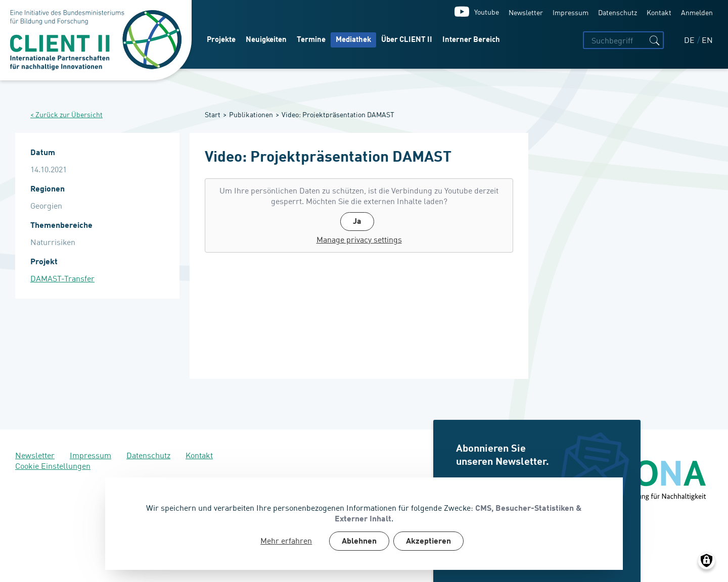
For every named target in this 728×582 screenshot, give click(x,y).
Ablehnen (359, 542)
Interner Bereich (471, 40)
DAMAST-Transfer (62, 278)
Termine (311, 40)
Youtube (487, 11)
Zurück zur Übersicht (69, 114)
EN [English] (707, 39)
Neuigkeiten (266, 40)
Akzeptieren (428, 542)
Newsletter (526, 12)
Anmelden (697, 12)
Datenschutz (618, 12)
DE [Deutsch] (690, 39)
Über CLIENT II (407, 40)
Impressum (571, 12)
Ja (357, 222)
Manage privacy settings (359, 239)
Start (213, 114)
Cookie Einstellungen (53, 465)
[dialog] (364, 524)
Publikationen (251, 114)
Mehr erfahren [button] (286, 540)
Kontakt (659, 12)
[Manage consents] (707, 561)
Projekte (221, 40)
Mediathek (353, 40)
